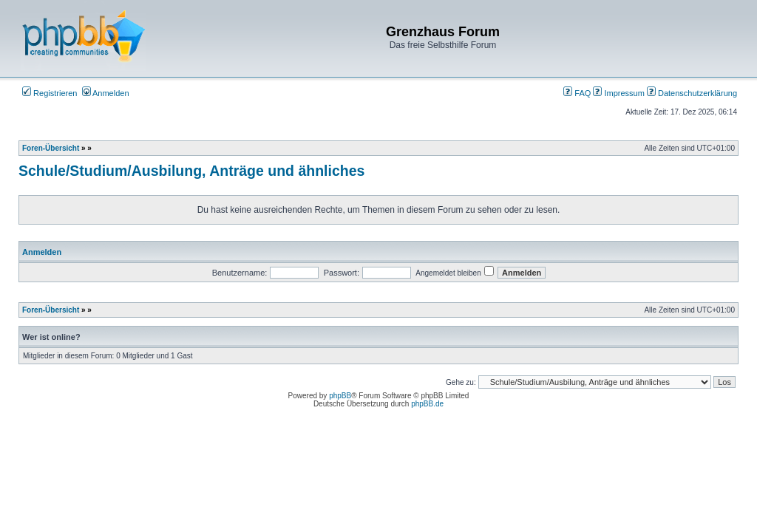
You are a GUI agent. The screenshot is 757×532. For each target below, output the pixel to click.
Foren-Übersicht (51, 148)
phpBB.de (427, 404)
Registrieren (50, 93)
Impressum (618, 93)
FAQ (577, 93)
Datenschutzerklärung (692, 93)
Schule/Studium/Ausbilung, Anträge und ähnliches (191, 171)
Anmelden (106, 93)
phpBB (340, 396)
